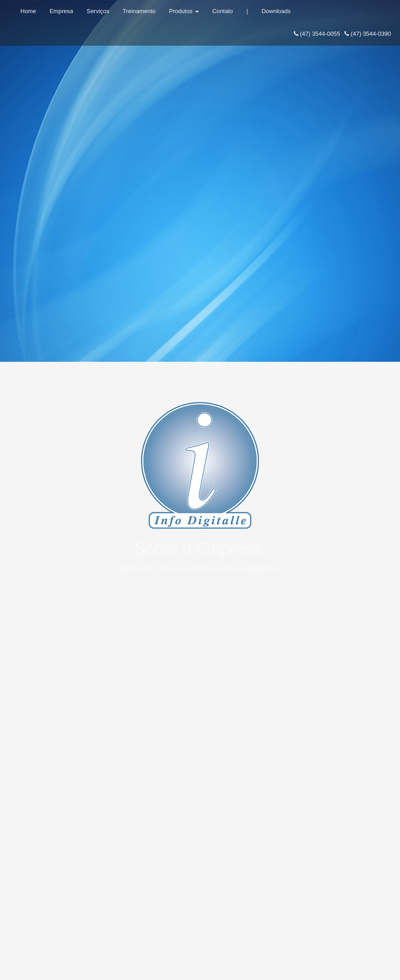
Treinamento (139, 11)
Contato (223, 11)
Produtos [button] (184, 11)
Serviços (98, 11)
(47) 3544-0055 (317, 34)
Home (28, 11)
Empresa (61, 11)
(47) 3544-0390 (368, 34)
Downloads (276, 11)
